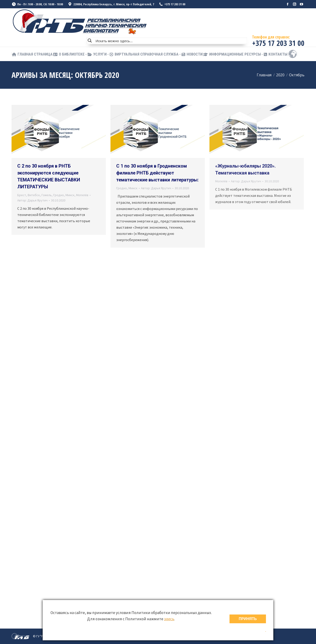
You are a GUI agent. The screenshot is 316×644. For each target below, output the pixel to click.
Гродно (59, 195)
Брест (22, 195)
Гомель (47, 195)
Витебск (34, 195)
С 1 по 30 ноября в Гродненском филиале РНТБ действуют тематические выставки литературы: (157, 173)
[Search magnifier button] (90, 41)
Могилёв (82, 195)
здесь (169, 619)
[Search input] (170, 41)
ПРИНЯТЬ (248, 619)
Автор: (32, 200)
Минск (70, 195)
